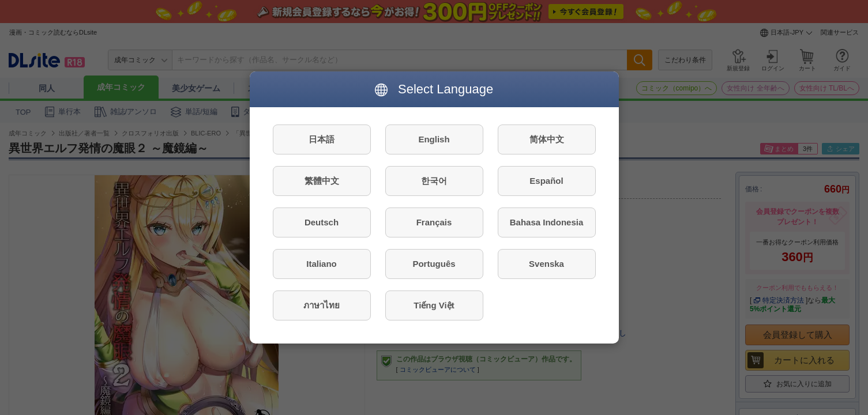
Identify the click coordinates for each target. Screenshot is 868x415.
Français (434, 222)
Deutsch (322, 222)
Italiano (322, 264)
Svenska (546, 264)
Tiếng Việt (434, 305)
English (434, 139)
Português (434, 264)
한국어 (434, 181)
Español (546, 181)
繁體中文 (322, 181)
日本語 (322, 139)
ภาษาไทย (322, 305)
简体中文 (547, 139)
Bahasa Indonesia (547, 222)
